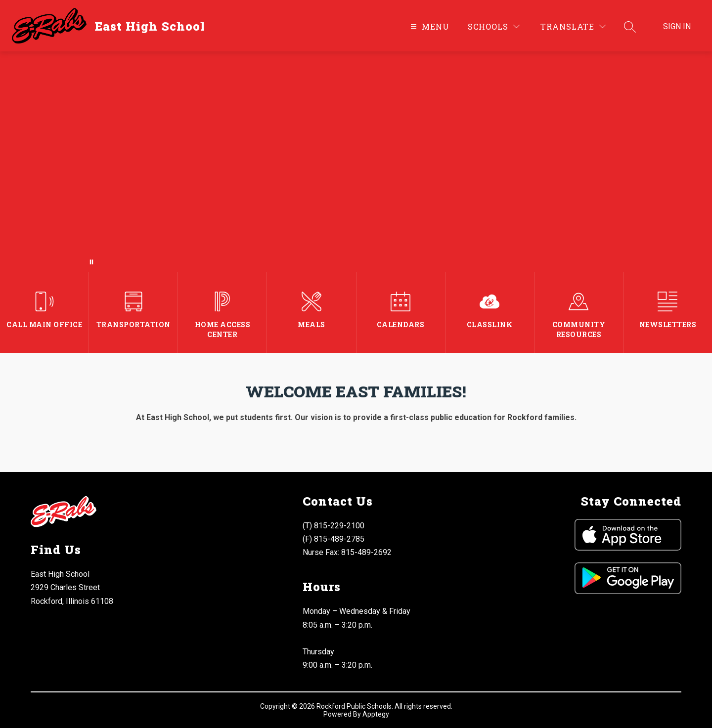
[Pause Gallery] (91, 262)
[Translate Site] (573, 26)
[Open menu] (429, 26)
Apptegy (376, 714)
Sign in (677, 26)
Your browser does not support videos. (356, 162)
